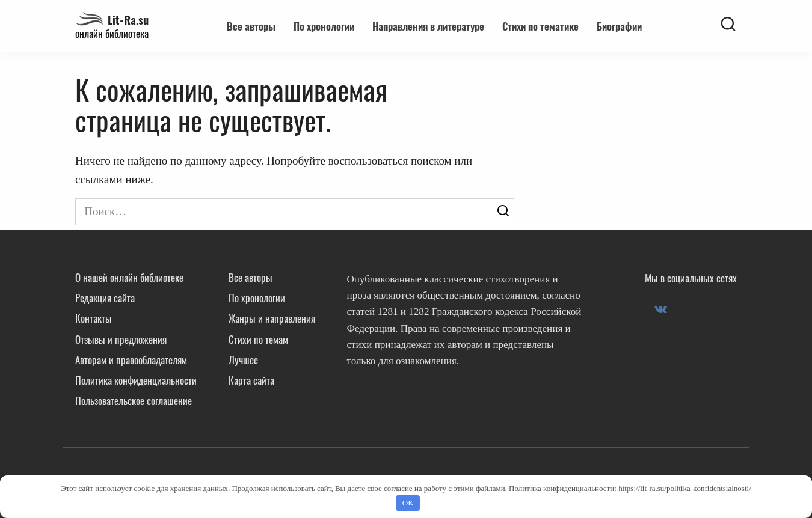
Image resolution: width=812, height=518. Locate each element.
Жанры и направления (272, 318)
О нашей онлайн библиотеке (129, 277)
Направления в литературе (428, 26)
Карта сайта (251, 380)
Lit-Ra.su (128, 19)
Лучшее (243, 360)
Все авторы (251, 26)
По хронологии (324, 26)
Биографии (619, 26)
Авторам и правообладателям (131, 360)
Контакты (94, 318)
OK (408, 503)
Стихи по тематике (540, 26)
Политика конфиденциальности (136, 380)
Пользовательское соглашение (134, 401)
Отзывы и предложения (121, 339)
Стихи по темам (258, 339)
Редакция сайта (105, 298)
